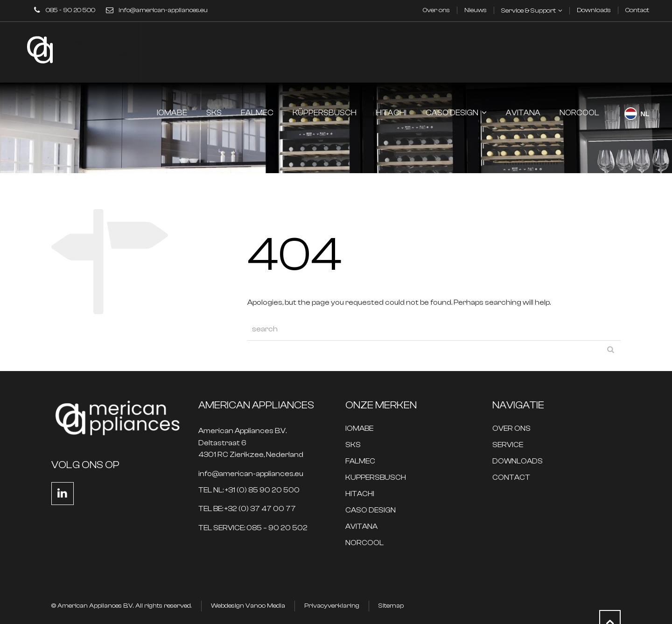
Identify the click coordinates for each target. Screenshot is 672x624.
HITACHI (360, 494)
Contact (637, 10)
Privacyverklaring (332, 606)
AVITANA (361, 527)
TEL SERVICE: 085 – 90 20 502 (253, 528)
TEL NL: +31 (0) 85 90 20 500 (249, 490)
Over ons (436, 10)
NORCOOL (364, 543)
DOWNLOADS (518, 461)
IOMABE (359, 429)
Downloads (594, 10)
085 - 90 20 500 (70, 10)
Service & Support (528, 11)
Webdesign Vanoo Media (248, 606)
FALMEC (360, 461)
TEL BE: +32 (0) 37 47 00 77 (247, 509)
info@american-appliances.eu (163, 10)
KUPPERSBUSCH (376, 478)
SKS (353, 445)
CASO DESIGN (371, 510)
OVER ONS (511, 429)
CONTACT (511, 478)
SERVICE (508, 445)
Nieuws (476, 10)
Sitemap (391, 606)
